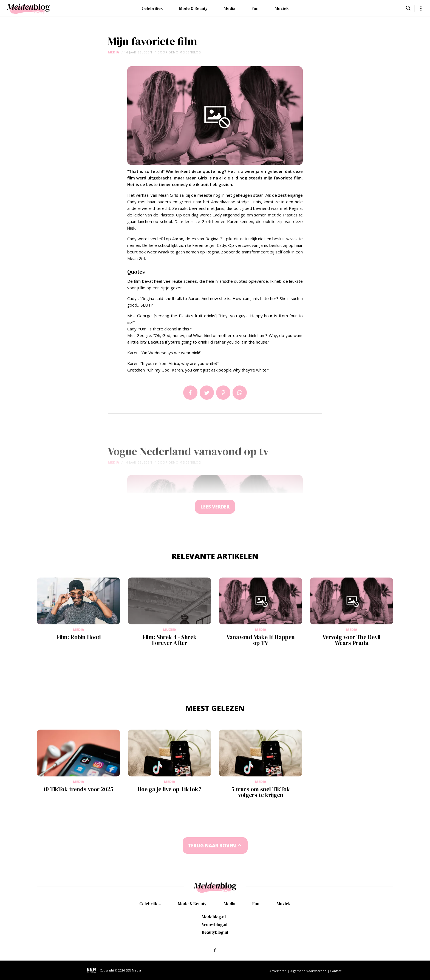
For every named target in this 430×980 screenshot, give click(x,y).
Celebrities (152, 8)
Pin (223, 393)
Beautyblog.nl (215, 932)
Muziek (282, 8)
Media (230, 8)
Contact (336, 971)
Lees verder (215, 507)
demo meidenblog (185, 52)
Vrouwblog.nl (215, 925)
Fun (255, 8)
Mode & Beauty (193, 8)
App (240, 393)
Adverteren (278, 971)
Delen (190, 393)
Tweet (207, 393)
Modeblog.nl (214, 917)
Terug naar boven (212, 846)
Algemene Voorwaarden (308, 971)
